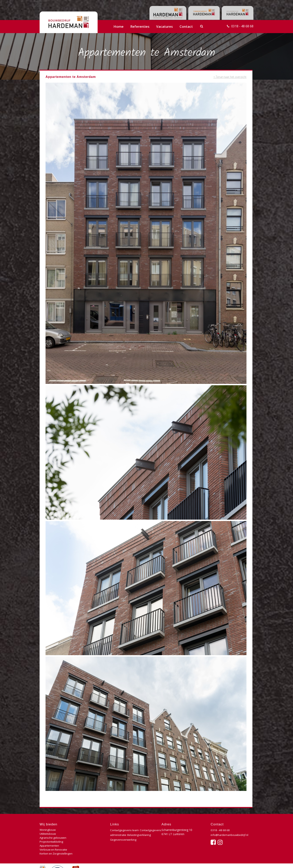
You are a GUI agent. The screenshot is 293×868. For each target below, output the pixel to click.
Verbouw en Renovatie (89, 838)
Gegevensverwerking (123, 844)
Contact (186, 26)
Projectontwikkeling (87, 834)
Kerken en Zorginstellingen (57, 842)
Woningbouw (48, 830)
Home (118, 26)
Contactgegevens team (125, 830)
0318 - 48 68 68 (241, 26)
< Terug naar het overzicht (229, 77)
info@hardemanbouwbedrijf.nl (230, 835)
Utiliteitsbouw (84, 830)
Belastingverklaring (122, 840)
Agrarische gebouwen (53, 834)
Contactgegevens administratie (130, 835)
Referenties (140, 26)
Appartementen (50, 838)
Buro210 (247, 861)
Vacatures (165, 26)
